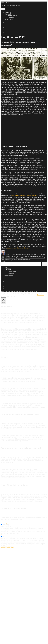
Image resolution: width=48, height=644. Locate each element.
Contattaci (8, 14)
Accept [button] (35, 295)
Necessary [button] (4, 523)
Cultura (32, 254)
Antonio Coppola (11, 254)
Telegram (11, 17)
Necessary (6, 525)
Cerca (3, 261)
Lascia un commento (23, 260)
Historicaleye (5, 2)
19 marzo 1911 (9, 256)
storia (15, 260)
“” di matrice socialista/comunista (25, 196)
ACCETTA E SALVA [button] (7, 547)
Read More (41, 295)
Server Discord (13, 16)
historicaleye (9, 260)
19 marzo (37, 254)
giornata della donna (22, 258)
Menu (3, 9)
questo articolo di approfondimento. (18, 248)
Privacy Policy (9, 19)
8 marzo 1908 (34, 256)
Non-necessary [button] (5, 535)
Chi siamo (8, 12)
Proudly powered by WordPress (28, 291)
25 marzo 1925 (19, 256)
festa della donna (10, 258)
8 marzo (27, 256)
